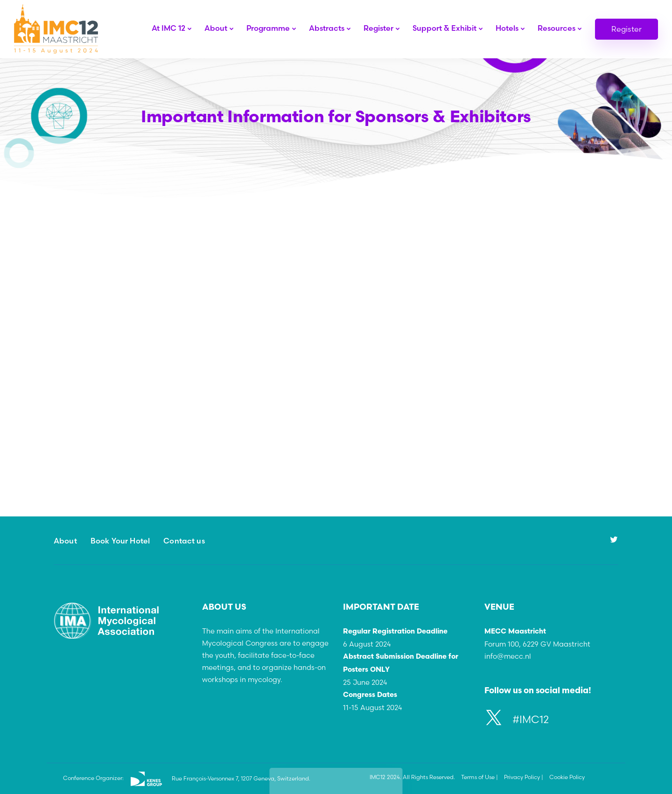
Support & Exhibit (444, 28)
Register (378, 28)
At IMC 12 (168, 28)
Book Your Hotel (120, 541)
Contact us (184, 541)
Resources (556, 28)
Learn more (192, 289)
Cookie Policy (567, 777)
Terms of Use (478, 777)
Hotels (507, 28)
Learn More (143, 489)
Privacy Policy (522, 777)
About (216, 28)
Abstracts (327, 28)
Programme (268, 28)
